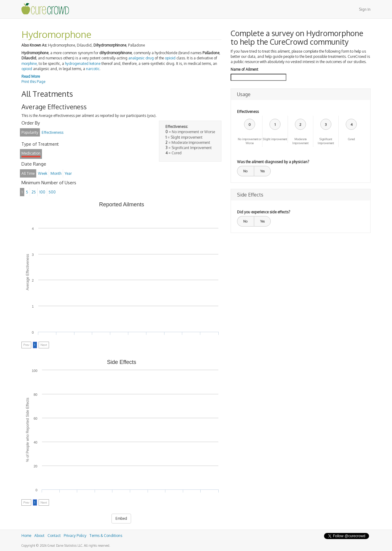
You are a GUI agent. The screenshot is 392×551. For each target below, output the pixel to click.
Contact (54, 536)
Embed (121, 518)
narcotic (93, 69)
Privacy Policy (75, 536)
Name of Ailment (244, 69)
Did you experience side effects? (264, 212)
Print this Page (33, 82)
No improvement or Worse (250, 141)
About (39, 536)
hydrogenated (77, 64)
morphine (29, 64)
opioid (170, 58)
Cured (351, 139)
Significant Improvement (326, 141)
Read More (31, 76)
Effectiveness (248, 112)
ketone (95, 64)
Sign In (365, 9)
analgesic (136, 58)
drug (150, 58)
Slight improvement (275, 139)
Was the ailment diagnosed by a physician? (273, 162)
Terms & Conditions (106, 536)
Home (26, 536)
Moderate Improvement (300, 141)
